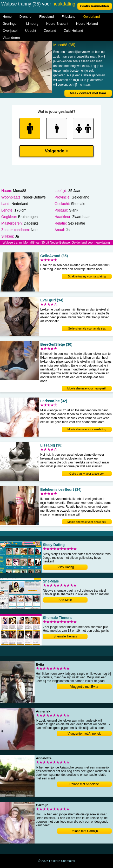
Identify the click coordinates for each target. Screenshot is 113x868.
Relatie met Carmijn (84, 831)
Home (7, 17)
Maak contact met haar (88, 93)
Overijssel (10, 31)
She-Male (65, 600)
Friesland (68, 17)
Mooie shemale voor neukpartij (87, 388)
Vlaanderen (11, 38)
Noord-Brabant (57, 24)
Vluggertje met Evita (84, 687)
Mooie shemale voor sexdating (87, 429)
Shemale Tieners (65, 636)
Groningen (11, 24)
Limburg (32, 24)
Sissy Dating (65, 567)
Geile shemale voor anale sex (87, 328)
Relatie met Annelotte (84, 784)
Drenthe (25, 17)
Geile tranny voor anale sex (87, 474)
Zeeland (50, 31)
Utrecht (31, 31)
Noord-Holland (87, 24)
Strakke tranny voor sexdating (87, 276)
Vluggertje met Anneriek (84, 734)
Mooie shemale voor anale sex (87, 522)
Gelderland (92, 17)
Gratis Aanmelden (95, 6)
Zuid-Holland (74, 31)
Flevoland (46, 17)
